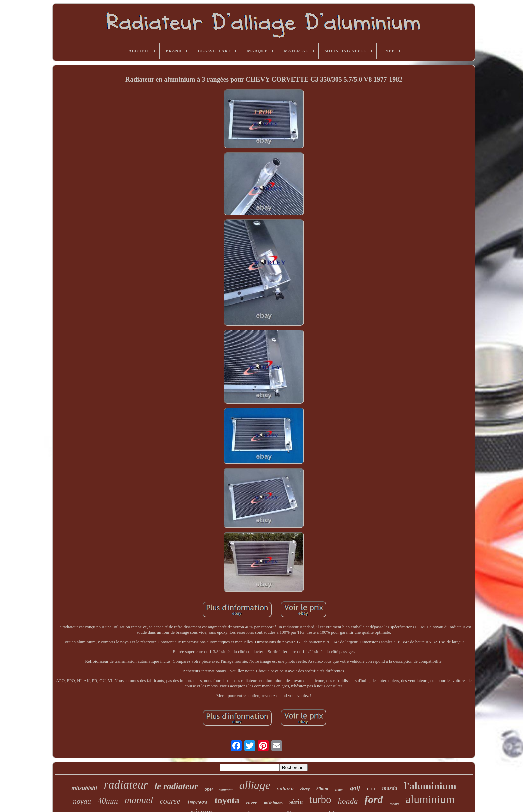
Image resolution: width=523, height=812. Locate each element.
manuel (139, 800)
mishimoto (273, 803)
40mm (108, 801)
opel (209, 789)
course (170, 801)
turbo (320, 799)
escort (394, 804)
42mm (339, 790)
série (296, 802)
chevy (305, 789)
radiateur (126, 785)
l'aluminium (430, 786)
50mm (322, 789)
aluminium (430, 799)
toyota (227, 800)
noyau (82, 801)
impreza (198, 803)
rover (252, 803)
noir (371, 788)
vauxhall (226, 790)
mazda (390, 788)
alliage (255, 785)
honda (348, 801)
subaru (285, 789)
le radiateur (176, 786)
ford (373, 799)
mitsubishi (84, 788)
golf (355, 788)
